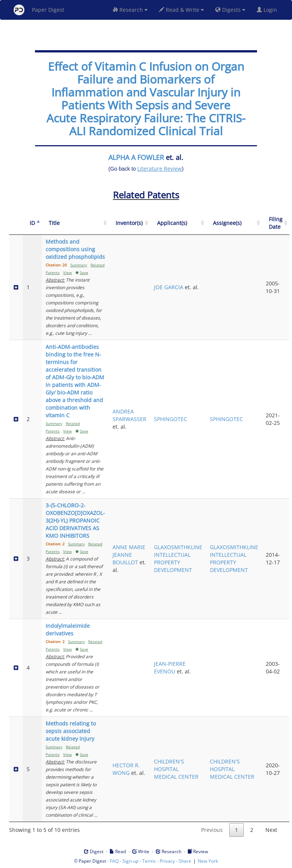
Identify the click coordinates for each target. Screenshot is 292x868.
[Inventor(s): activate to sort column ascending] (129, 223)
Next (271, 830)
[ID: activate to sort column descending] (32, 223)
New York (208, 861)
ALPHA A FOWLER (136, 157)
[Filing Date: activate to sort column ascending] (276, 223)
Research (130, 10)
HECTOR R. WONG (126, 769)
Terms (149, 861)
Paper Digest (39, 10)
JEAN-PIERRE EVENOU (170, 668)
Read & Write (181, 10)
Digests (230, 10)
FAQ (114, 861)
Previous (212, 830)
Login (268, 10)
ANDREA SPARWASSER (129, 415)
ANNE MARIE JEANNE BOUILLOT (129, 555)
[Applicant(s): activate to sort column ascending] (178, 223)
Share (185, 861)
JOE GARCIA (169, 287)
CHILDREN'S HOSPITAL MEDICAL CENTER (176, 769)
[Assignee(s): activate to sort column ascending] (234, 223)
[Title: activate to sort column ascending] (75, 223)
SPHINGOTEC (171, 419)
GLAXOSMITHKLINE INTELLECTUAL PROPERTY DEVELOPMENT (178, 558)
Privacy (167, 861)
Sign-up (130, 861)
